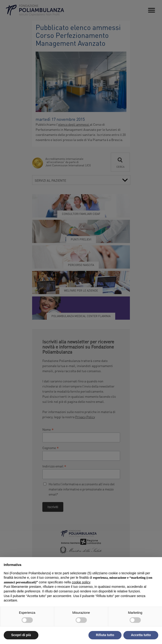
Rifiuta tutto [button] (105, 635)
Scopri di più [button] (21, 635)
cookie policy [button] (81, 582)
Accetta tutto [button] (141, 635)
